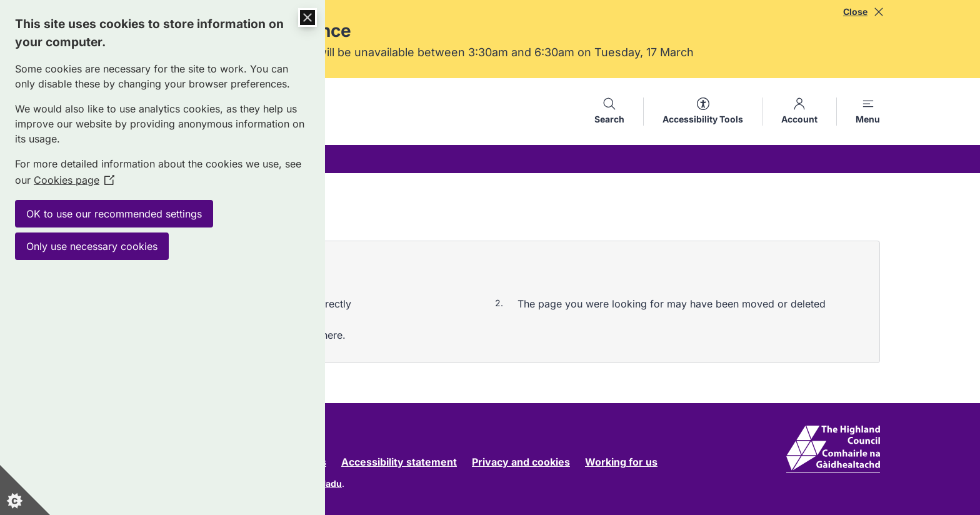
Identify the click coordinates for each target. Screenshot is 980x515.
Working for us (621, 462)
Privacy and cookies (521, 462)
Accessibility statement (399, 462)
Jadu (331, 483)
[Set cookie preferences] (25, 490)
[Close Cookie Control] (307, 17)
